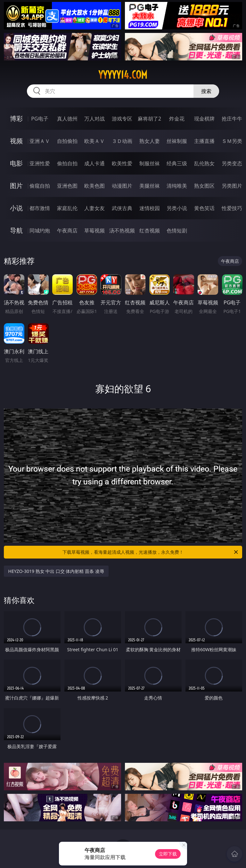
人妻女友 (94, 208)
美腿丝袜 (150, 186)
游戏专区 (122, 119)
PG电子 (40, 119)
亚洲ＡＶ (40, 141)
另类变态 (232, 163)
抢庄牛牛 (232, 119)
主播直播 (204, 141)
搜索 (206, 91)
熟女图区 (204, 186)
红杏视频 (150, 231)
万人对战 (94, 119)
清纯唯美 (177, 186)
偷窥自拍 (40, 186)
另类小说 (177, 208)
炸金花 (177, 119)
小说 (16, 208)
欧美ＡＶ (94, 141)
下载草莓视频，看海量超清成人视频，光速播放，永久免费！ (151, 552)
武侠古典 (122, 208)
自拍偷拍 (67, 141)
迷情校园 (150, 208)
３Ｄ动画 (122, 141)
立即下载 (168, 854)
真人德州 (67, 119)
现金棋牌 (204, 119)
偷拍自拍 (67, 163)
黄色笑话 (204, 208)
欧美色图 (94, 186)
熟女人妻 (150, 141)
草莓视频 (94, 231)
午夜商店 (67, 231)
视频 (16, 141)
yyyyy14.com (123, 75)
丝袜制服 (177, 141)
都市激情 (40, 208)
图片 (16, 186)
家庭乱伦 (67, 208)
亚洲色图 (67, 186)
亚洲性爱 (40, 163)
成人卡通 (94, 163)
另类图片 (232, 186)
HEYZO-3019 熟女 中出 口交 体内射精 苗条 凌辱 (56, 571)
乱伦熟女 (204, 163)
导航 (16, 230)
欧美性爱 (122, 163)
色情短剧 (177, 231)
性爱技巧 (232, 208)
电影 (16, 163)
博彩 (16, 118)
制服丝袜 (150, 163)
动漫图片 (122, 186)
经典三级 (177, 163)
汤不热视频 (122, 231)
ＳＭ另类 (232, 141)
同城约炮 (40, 231)
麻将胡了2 (149, 119)
